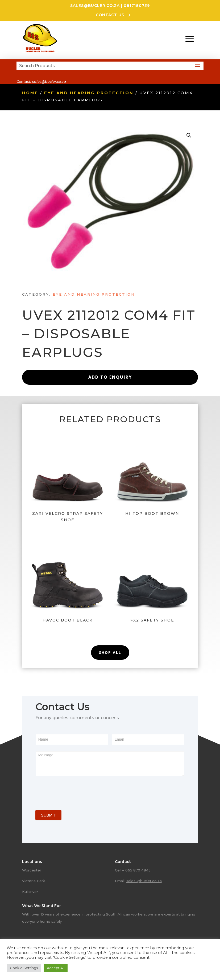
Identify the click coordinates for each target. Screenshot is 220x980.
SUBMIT (49, 815)
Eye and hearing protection (89, 93)
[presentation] (76, 792)
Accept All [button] (56, 968)
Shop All (110, 652)
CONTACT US (110, 15)
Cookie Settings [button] (24, 968)
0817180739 (137, 6)
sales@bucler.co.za (95, 6)
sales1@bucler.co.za (144, 881)
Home (30, 93)
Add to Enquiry (110, 377)
